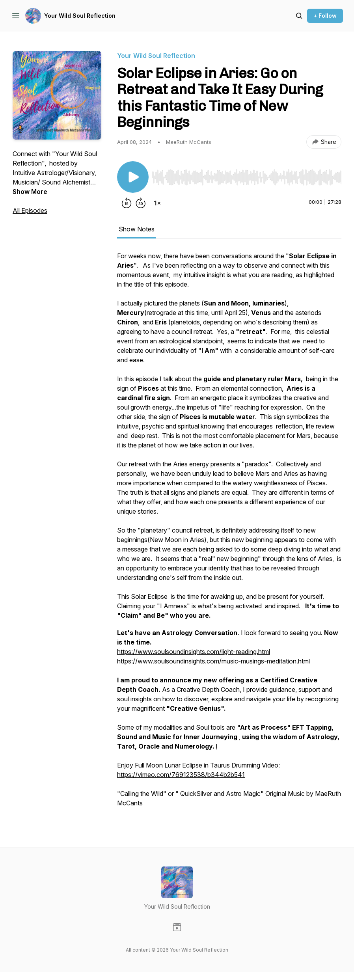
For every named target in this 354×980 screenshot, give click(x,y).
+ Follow (325, 16)
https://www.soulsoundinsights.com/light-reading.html (194, 652)
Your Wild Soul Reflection (80, 16)
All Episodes (30, 211)
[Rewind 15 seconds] (127, 203)
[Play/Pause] (133, 177)
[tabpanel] (229, 533)
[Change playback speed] (157, 203)
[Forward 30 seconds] (141, 203)
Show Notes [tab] (137, 229)
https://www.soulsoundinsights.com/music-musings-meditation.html (213, 661)
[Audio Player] (247, 175)
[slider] (247, 177)
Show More (30, 192)
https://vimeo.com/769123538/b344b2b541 (181, 775)
